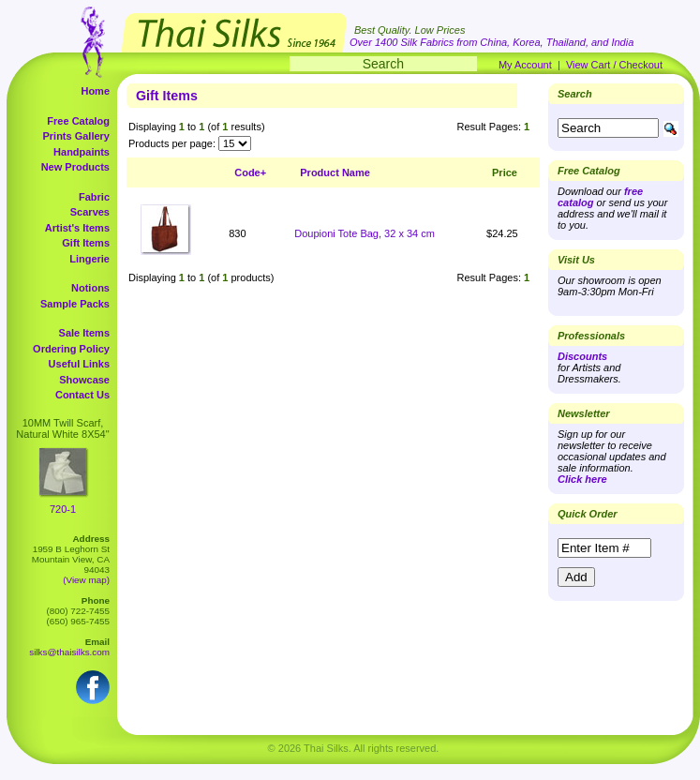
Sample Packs (75, 304)
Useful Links (79, 364)
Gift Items (86, 243)
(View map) (86, 580)
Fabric (94, 197)
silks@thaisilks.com (69, 652)
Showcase (84, 380)
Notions (90, 288)
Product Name (335, 172)
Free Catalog (78, 121)
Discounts (582, 356)
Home (95, 91)
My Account (525, 65)
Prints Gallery (76, 136)
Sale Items (84, 333)
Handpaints (82, 152)
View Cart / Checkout (614, 65)
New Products (75, 167)
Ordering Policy (71, 349)
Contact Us (82, 395)
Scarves (90, 212)
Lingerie (89, 259)
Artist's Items (77, 228)
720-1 (63, 509)
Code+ (250, 172)
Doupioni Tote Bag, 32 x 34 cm (365, 233)
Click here (582, 479)
